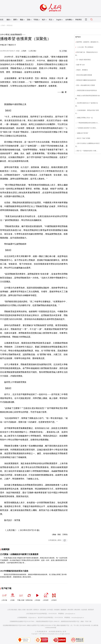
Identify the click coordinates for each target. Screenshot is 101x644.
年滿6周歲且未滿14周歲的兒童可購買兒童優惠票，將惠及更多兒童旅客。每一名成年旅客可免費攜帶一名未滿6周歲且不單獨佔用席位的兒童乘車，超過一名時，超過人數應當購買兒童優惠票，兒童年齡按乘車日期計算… (34, 560)
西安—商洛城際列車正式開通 (86, 85)
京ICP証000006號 (85, 625)
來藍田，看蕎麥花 (82, 70)
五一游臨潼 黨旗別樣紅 (84, 60)
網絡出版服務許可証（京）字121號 (68, 625)
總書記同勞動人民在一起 (85, 118)
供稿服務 (57, 610)
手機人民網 (21, 596)
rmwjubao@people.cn (78, 618)
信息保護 (84, 610)
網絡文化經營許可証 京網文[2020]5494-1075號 (41, 625)
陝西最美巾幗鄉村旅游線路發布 (86, 80)
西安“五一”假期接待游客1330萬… (87, 151)
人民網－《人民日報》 (29, 51)
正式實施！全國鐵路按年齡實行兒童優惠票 (19, 554)
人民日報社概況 (12, 610)
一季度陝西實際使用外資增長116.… (88, 123)
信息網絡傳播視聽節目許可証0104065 (14, 625)
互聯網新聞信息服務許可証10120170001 (22, 621)
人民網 (3, 25)
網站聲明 (70, 610)
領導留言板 (29, 596)
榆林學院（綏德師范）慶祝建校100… (88, 42)
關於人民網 (22, 610)
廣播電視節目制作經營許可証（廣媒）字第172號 (76, 621)
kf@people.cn (32, 618)
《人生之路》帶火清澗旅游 (85, 47)
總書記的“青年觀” (83, 133)
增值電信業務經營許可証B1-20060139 (48, 621)
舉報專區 (79, 20)
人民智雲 (46, 596)
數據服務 (64, 610)
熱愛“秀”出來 (81, 65)
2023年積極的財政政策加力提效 (14, 571)
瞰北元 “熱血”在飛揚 (84, 138)
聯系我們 (91, 610)
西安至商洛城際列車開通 (84, 75)
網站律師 (77, 610)
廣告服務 (43, 610)
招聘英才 (36, 610)
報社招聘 (29, 610)
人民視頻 (37, 596)
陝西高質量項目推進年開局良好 (87, 90)
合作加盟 (50, 610)
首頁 (2, 20)
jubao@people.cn (70, 614)
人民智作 (54, 596)
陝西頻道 (10, 25)
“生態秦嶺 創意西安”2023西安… (87, 128)
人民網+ (12, 596)
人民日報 (4, 596)
